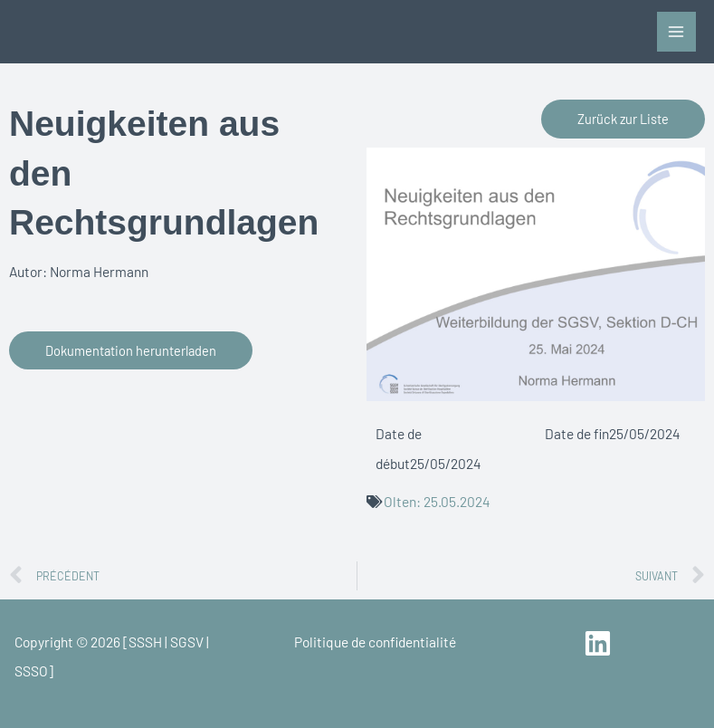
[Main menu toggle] (676, 31)
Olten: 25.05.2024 (437, 501)
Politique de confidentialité (375, 642)
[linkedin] (600, 643)
